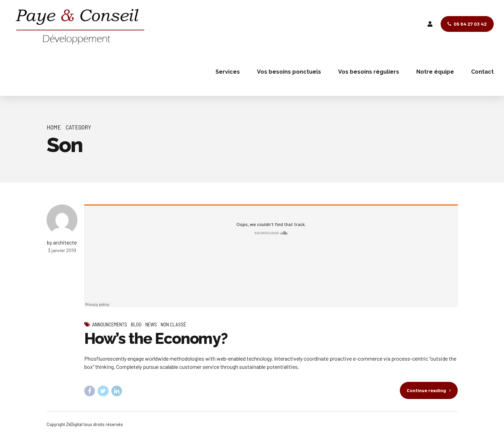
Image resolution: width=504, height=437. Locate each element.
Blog (136, 324)
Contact (482, 72)
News (151, 324)
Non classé (173, 324)
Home (54, 127)
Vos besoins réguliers (369, 72)
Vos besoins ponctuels (289, 72)
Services (228, 72)
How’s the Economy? (156, 339)
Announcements (110, 324)
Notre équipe (435, 72)
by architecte (62, 242)
